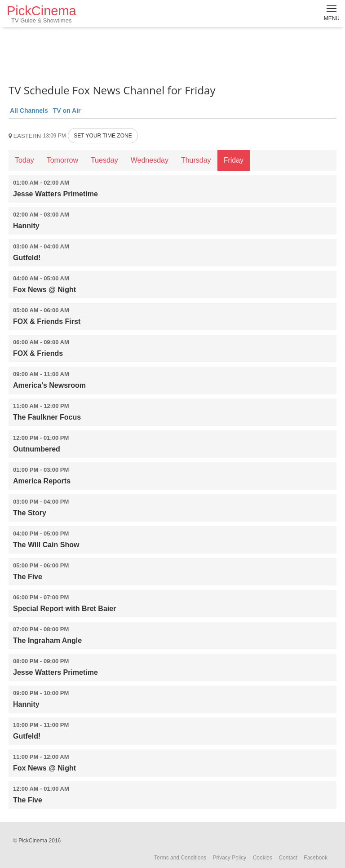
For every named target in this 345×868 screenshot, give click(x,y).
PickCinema (42, 14)
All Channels (29, 111)
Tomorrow (62, 160)
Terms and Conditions (180, 858)
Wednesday (150, 160)
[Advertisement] (172, 54)
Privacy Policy (230, 858)
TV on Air (67, 111)
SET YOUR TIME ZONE (103, 136)
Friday (234, 160)
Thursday (196, 160)
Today (24, 160)
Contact (288, 858)
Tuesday (104, 160)
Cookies (263, 858)
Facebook (316, 858)
